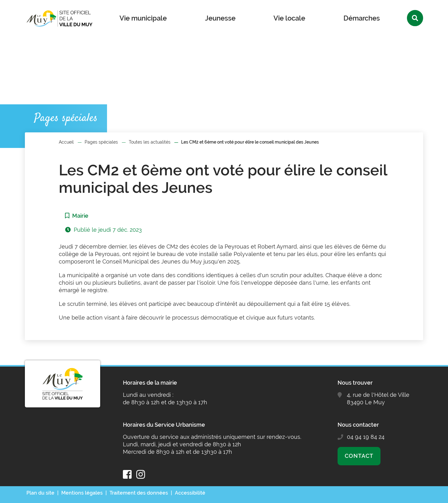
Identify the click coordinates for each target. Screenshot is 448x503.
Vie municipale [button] (143, 18)
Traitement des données (139, 493)
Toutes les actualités (150, 142)
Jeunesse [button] (220, 18)
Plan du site (40, 493)
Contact (359, 456)
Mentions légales (82, 493)
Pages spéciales (101, 142)
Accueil (66, 142)
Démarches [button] (362, 18)
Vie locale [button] (289, 18)
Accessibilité (190, 493)
